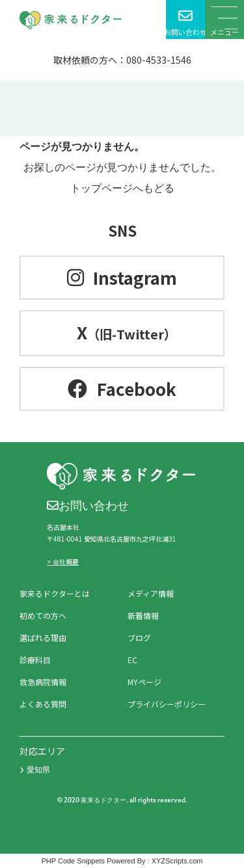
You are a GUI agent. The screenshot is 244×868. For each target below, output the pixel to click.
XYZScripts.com (177, 861)
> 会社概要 (63, 561)
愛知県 (35, 770)
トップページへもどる (122, 188)
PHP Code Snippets (73, 861)
